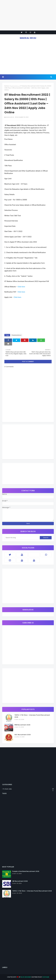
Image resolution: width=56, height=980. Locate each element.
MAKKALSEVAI (10, 117)
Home (6, 86)
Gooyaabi (46, 977)
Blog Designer (26, 977)
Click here (21, 287)
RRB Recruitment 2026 (22, 725)
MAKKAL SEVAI (28, 38)
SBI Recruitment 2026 (20, 881)
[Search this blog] (22, 538)
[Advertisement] (28, 15)
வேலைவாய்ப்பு (14, 86)
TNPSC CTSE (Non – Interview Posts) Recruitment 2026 (32, 716)
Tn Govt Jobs (28, 789)
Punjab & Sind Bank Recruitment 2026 (26, 871)
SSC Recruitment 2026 (23, 735)
